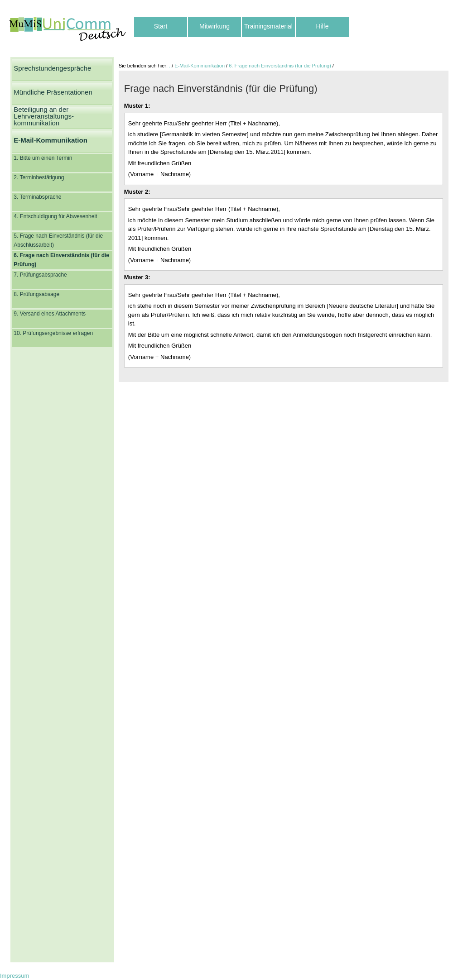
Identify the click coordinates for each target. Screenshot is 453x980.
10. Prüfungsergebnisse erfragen (53, 333)
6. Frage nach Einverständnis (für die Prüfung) (280, 66)
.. (170, 66)
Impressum (14, 976)
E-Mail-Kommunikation (51, 140)
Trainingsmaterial (268, 26)
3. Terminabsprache (37, 197)
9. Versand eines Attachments (50, 314)
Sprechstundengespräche (52, 68)
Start (161, 26)
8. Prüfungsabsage (36, 294)
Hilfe (322, 26)
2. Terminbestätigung (39, 177)
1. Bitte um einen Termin (43, 158)
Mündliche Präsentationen (53, 92)
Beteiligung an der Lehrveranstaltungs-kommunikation (44, 116)
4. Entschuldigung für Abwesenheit (55, 216)
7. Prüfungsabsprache (40, 275)
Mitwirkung (214, 26)
